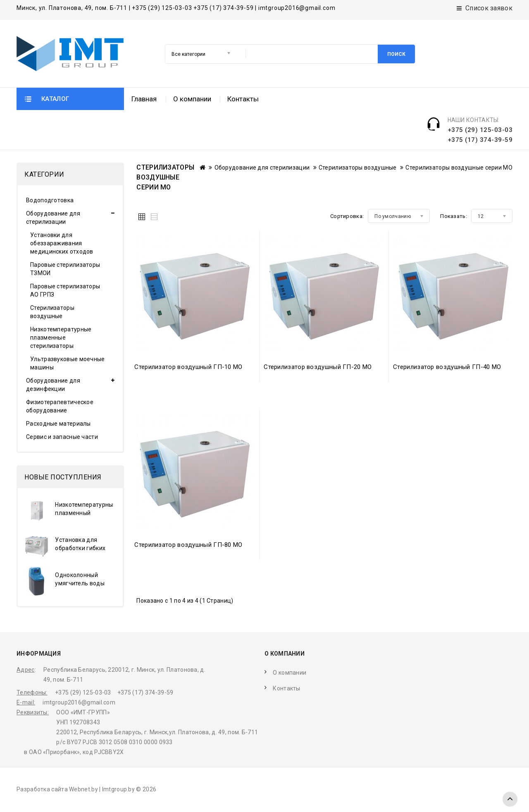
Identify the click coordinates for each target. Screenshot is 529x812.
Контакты (243, 139)
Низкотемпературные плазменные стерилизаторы (61, 338)
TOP (510, 799)
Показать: (454, 217)
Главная (144, 139)
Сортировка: (347, 217)
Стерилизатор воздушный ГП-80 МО (188, 546)
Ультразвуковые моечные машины (68, 364)
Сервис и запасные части (62, 438)
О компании (192, 139)
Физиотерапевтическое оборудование (60, 407)
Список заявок (485, 8)
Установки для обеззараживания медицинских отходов (62, 244)
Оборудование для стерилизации (53, 218)
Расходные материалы (58, 424)
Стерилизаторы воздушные (52, 313)
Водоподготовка (50, 201)
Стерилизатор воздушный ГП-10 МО (188, 368)
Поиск (248, 104)
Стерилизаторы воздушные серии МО (459, 168)
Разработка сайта (42, 790)
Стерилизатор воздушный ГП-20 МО (318, 368)
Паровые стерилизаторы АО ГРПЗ (65, 291)
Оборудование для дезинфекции (53, 386)
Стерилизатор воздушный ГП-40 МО (447, 368)
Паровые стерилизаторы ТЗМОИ (65, 270)
